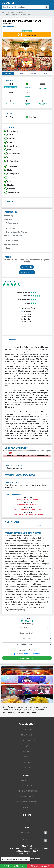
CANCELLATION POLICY (27, 741)
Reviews (33, 74)
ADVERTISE (27, 807)
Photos (21, 74)
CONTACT (27, 757)
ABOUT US (27, 768)
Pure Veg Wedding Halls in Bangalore (28, 509)
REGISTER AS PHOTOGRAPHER (27, 791)
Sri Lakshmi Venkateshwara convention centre (28, 602)
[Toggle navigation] (46, 3)
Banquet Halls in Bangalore (28, 504)
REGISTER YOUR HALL (27, 780)
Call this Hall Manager (14, 866)
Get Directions (27, 272)
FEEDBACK (27, 751)
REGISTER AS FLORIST (27, 797)
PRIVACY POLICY (27, 735)
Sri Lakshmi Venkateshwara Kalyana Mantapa (22, 22)
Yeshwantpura (8, 27)
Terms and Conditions (32, 654)
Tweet (40, 526)
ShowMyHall (8, 3)
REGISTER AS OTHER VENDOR (27, 802)
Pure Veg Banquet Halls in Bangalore (28, 514)
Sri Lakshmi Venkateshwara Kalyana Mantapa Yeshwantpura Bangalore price (27, 546)
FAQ (27, 746)
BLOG (27, 820)
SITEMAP (27, 762)
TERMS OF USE (27, 730)
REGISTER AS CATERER (27, 786)
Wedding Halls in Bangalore (28, 500)
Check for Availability (41, 866)
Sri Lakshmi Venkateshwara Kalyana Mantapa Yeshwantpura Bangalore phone (27, 564)
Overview (8, 74)
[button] (5, 55)
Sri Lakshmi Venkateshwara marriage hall (30, 592)
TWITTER (34, 840)
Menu (46, 74)
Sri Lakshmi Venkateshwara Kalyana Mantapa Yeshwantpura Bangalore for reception (27, 574)
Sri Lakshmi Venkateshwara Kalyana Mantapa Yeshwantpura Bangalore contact (27, 556)
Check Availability (27, 658)
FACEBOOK (34, 833)
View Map (27, 267)
